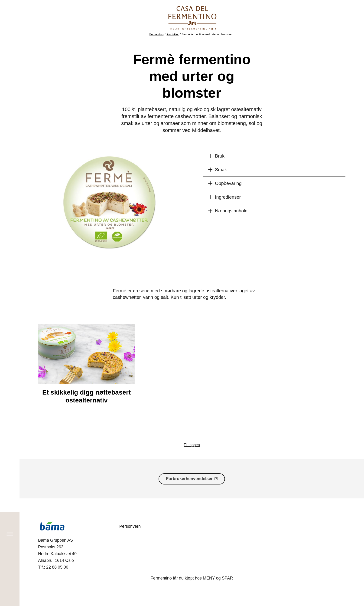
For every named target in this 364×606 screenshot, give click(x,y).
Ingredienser (228, 197)
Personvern (130, 526)
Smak (221, 170)
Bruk (220, 156)
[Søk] (10, 585)
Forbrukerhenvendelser (189, 479)
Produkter (173, 34)
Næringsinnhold (231, 211)
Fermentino (157, 34)
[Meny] (10, 23)
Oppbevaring (228, 183)
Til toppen (192, 445)
